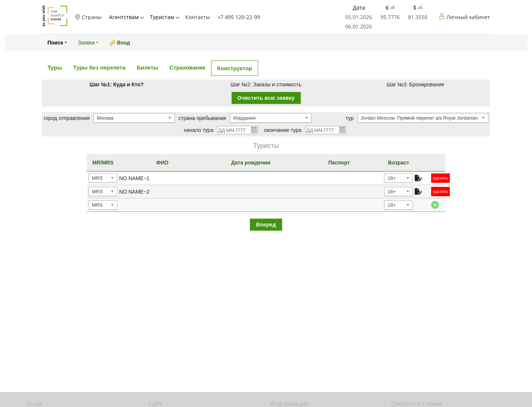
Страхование (188, 67)
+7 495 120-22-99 (239, 17)
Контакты (198, 17)
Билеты (148, 67)
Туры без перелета (99, 67)
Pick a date (254, 130)
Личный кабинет (468, 17)
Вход (123, 43)
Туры (55, 67)
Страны (88, 17)
